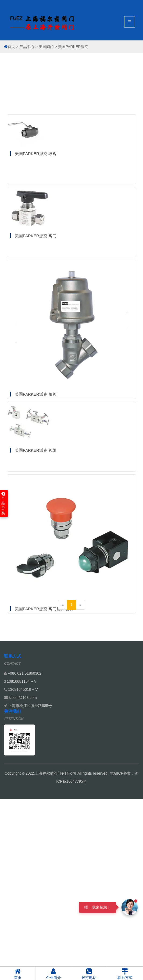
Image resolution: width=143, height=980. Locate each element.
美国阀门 (46, 47)
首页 (11, 47)
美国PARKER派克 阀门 (36, 297)
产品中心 (27, 47)
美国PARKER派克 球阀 (36, 215)
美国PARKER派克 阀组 (36, 512)
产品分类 (3, 503)
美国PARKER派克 (73, 47)
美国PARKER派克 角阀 (36, 456)
